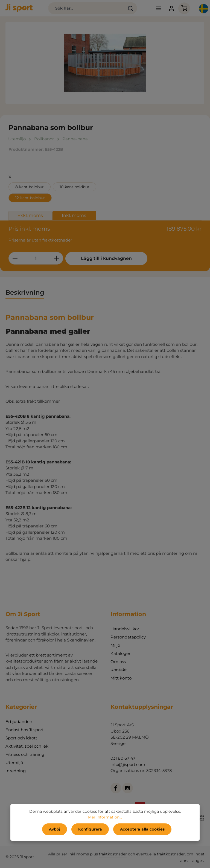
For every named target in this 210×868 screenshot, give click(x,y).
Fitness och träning (25, 754)
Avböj (55, 829)
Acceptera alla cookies (142, 829)
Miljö (115, 645)
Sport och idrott (21, 738)
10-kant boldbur (75, 187)
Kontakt (119, 670)
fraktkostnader (113, 854)
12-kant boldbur (30, 198)
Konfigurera (90, 829)
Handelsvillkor (125, 629)
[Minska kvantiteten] (15, 258)
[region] (105, 63)
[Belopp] (36, 258)
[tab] (25, 293)
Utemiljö (14, 763)
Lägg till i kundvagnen (106, 258)
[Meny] (158, 8)
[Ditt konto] (171, 8)
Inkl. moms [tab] (74, 215)
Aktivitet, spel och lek (27, 746)
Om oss (118, 662)
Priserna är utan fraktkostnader (40, 240)
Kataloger (120, 653)
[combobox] (86, 8)
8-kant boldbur (30, 187)
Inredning (16, 771)
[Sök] (131, 8)
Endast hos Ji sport (25, 730)
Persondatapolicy (128, 637)
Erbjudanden (19, 722)
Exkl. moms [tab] (30, 215)
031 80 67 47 (123, 758)
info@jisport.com (128, 764)
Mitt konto (121, 678)
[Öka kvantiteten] (57, 258)
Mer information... (105, 817)
